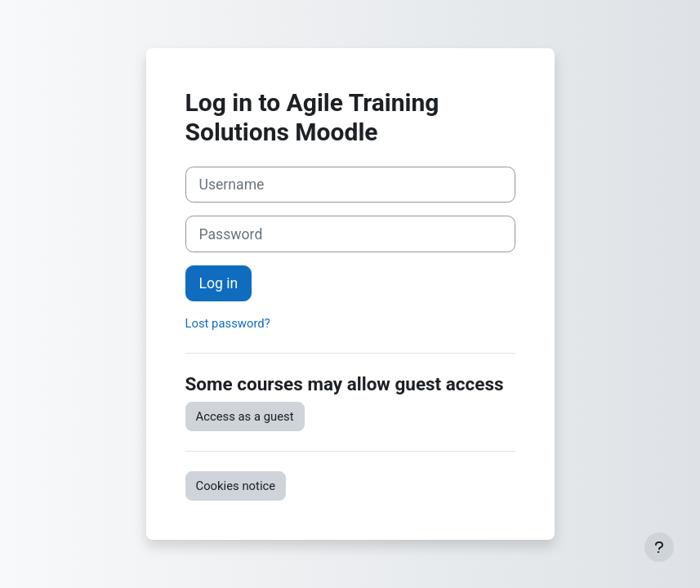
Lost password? (228, 323)
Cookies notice (236, 486)
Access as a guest (245, 416)
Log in (219, 283)
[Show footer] (659, 547)
